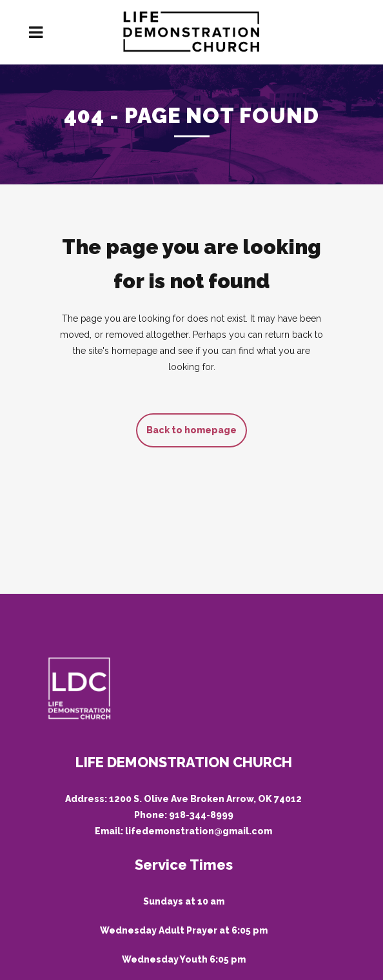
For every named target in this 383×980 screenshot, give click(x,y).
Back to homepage (191, 430)
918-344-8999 (201, 815)
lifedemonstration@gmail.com (199, 831)
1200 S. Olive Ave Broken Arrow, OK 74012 (205, 799)
